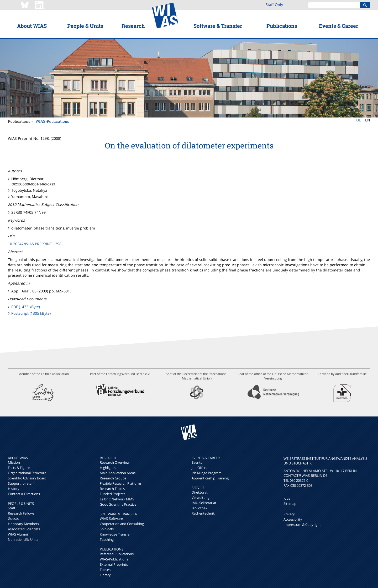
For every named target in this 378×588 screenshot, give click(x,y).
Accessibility (293, 519)
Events (197, 462)
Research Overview (115, 462)
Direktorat (200, 492)
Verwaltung (201, 498)
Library (105, 575)
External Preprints (114, 564)
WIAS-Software (111, 518)
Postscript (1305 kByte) (31, 313)
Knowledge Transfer (115, 534)
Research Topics (112, 489)
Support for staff (21, 483)
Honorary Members (23, 524)
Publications (282, 26)
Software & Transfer (218, 26)
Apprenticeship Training (210, 478)
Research (133, 26)
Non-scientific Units (23, 539)
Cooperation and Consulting (122, 524)
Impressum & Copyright (302, 525)
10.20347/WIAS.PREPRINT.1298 (35, 244)
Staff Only (274, 5)
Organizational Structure (27, 473)
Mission (14, 462)
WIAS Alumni (18, 534)
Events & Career (338, 26)
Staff (12, 508)
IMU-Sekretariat (204, 503)
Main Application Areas (118, 473)
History (14, 489)
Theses (105, 570)
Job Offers (199, 468)
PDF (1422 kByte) (26, 307)
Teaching (107, 539)
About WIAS (32, 26)
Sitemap (290, 504)
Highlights (108, 468)
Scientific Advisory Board (27, 478)
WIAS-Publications (52, 121)
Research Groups (113, 478)
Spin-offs (107, 529)
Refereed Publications (117, 554)
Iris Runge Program (207, 473)
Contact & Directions (24, 494)
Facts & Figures (20, 468)
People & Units (85, 26)
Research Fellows (21, 513)
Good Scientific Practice (118, 504)
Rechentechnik (203, 513)
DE (359, 120)
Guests (13, 518)
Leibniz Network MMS (117, 499)
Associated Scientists (24, 529)
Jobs (287, 498)
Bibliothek (199, 508)
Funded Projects (112, 494)
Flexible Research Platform (120, 483)
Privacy (289, 514)
